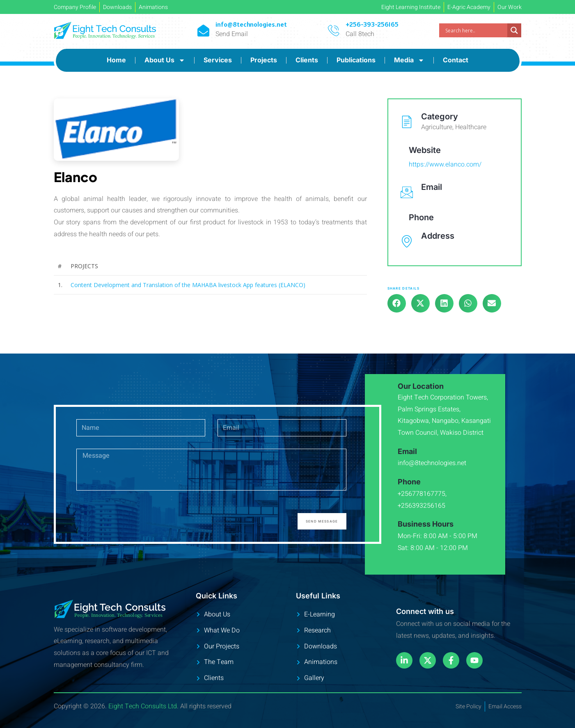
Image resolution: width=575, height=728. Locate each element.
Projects (264, 60)
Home (116, 60)
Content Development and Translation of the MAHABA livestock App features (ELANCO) (188, 285)
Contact (456, 60)
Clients (307, 60)
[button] (397, 303)
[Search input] (475, 30)
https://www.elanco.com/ (445, 164)
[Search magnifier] (514, 30)
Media (409, 60)
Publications (356, 60)
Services (218, 60)
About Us (165, 60)
